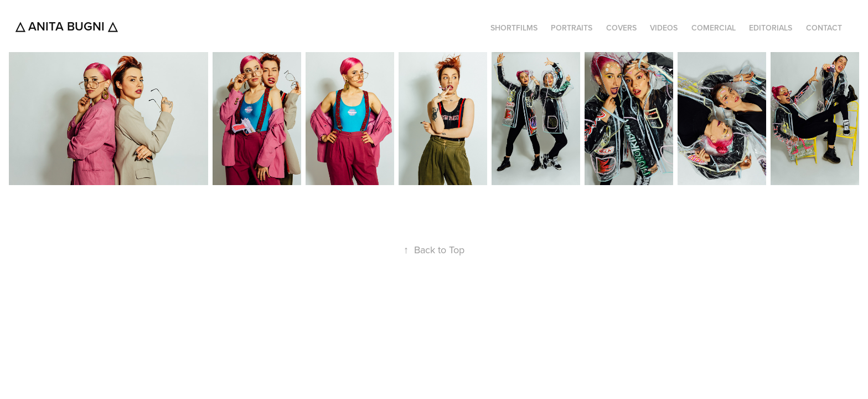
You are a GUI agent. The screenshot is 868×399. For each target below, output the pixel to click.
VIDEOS (664, 28)
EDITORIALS (771, 28)
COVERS (621, 28)
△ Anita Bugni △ (66, 26)
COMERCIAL (714, 28)
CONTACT (824, 28)
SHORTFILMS (514, 28)
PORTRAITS (572, 28)
